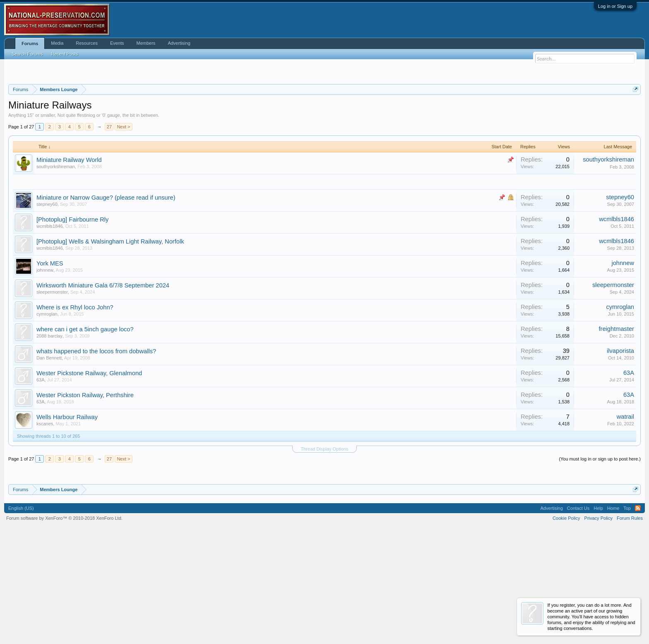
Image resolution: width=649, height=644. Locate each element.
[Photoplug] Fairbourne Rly (72, 321)
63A (41, 481)
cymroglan (47, 415)
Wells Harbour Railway (67, 519)
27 (109, 229)
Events (117, 43)
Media (57, 43)
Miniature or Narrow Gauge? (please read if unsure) (106, 299)
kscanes (45, 525)
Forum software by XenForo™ (64, 620)
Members (146, 43)
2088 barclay (49, 437)
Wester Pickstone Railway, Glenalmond (89, 475)
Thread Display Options (325, 551)
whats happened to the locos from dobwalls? (96, 453)
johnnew (45, 371)
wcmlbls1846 (50, 328)
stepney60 (47, 306)
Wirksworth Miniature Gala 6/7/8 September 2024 (103, 387)
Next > (123, 229)
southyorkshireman (56, 268)
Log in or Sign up (615, 6)
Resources (87, 43)
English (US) (21, 610)
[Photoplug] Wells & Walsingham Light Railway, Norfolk (110, 343)
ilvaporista (620, 452)
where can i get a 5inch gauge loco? (85, 431)
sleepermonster (52, 393)
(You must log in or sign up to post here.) (600, 561)
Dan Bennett (49, 459)
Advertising (179, 43)
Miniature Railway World (69, 262)
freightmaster (616, 430)
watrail (625, 518)
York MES (50, 365)
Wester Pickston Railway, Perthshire (85, 497)
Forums (30, 43)
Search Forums (27, 54)
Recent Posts (64, 54)
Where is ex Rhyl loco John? (75, 409)
